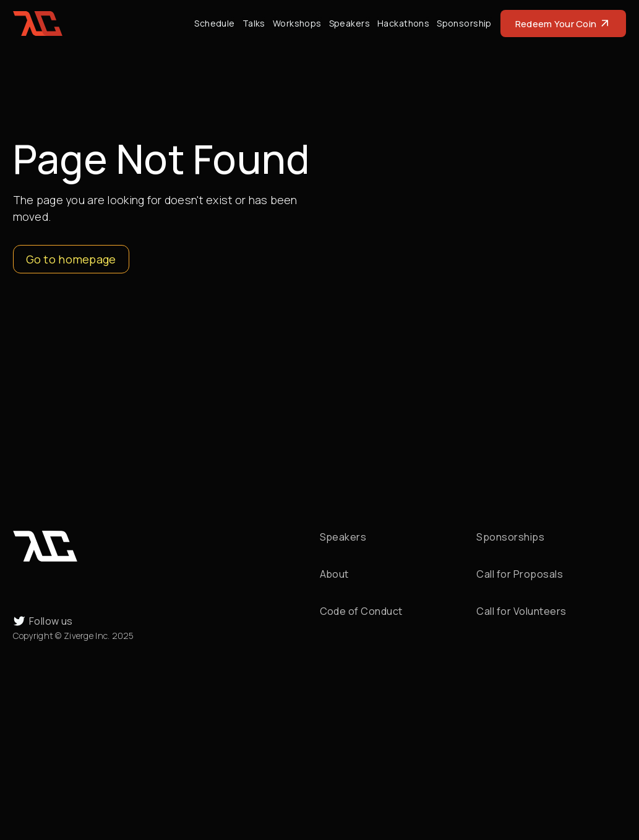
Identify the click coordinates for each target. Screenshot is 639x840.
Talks (254, 23)
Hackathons (403, 23)
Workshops (297, 23)
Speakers (350, 23)
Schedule (214, 23)
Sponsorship (464, 23)
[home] (38, 24)
